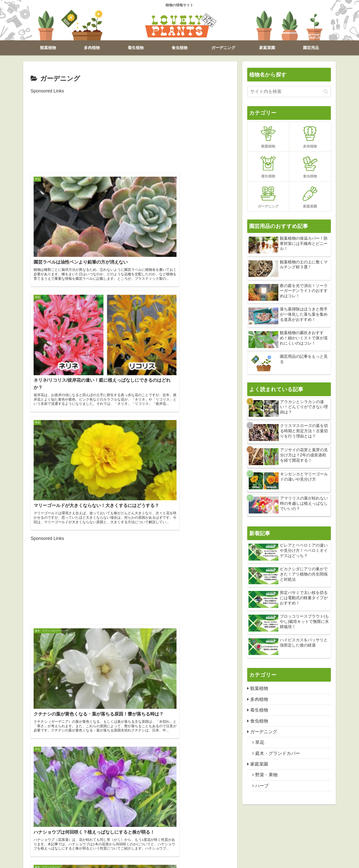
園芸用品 (157, 861)
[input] (289, 92)
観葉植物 (35, 861)
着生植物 (73, 861)
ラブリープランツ (287, 861)
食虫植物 (92, 861)
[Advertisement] (130, 130)
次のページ (130, 788)
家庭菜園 (138, 861)
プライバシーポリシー (213, 861)
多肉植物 (54, 861)
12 (157, 807)
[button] (326, 92)
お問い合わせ (179, 861)
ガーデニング (115, 861)
